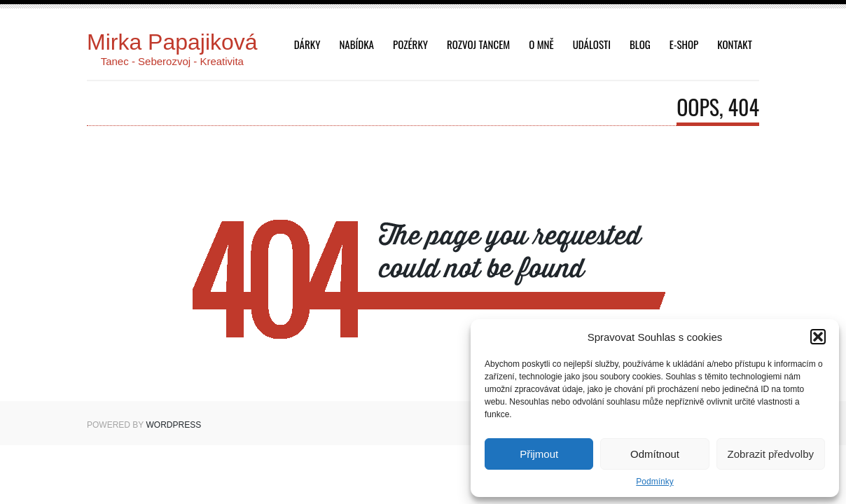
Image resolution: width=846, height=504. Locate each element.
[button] (818, 337)
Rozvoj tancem (478, 44)
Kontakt (735, 44)
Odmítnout (655, 454)
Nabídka (356, 44)
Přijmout (539, 454)
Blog (640, 44)
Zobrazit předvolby (771, 454)
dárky (307, 44)
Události (592, 44)
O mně (541, 44)
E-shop (684, 44)
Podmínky (654, 482)
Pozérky (410, 44)
